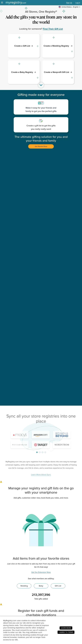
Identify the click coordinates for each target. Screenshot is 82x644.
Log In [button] (78, 3)
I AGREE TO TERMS (66, 632)
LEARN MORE (66, 628)
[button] (70, 7)
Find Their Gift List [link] (53, 29)
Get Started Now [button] (41, 146)
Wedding (24, 586)
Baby (41, 586)
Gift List (58, 586)
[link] (24, 46)
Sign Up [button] (69, 3)
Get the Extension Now (41, 572)
